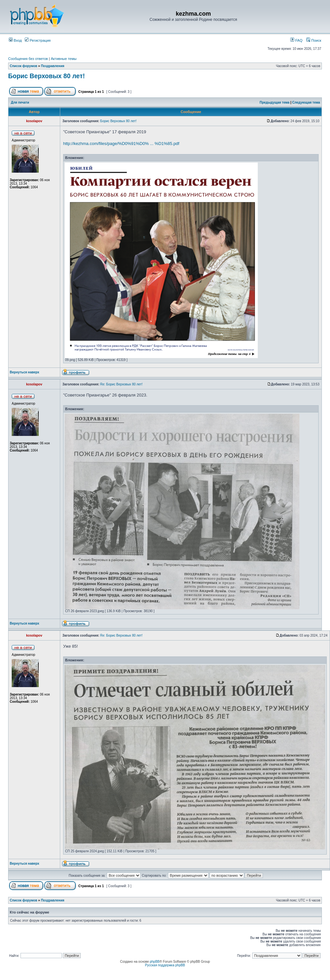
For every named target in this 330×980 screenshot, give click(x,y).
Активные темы (64, 59)
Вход (15, 40)
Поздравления (53, 66)
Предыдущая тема (275, 102)
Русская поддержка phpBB (165, 965)
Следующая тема (306, 102)
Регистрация (38, 40)
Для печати (20, 102)
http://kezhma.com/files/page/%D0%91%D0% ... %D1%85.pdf (121, 144)
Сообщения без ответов (28, 59)
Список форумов (24, 66)
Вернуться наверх (25, 372)
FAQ (296, 40)
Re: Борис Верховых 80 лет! (121, 384)
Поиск (314, 40)
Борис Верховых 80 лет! (47, 76)
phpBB (155, 962)
